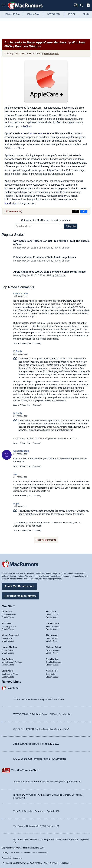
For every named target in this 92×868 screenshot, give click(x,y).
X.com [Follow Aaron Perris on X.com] (55, 677)
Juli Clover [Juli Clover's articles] (7, 623)
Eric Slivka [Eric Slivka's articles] (51, 611)
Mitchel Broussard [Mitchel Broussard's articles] (10, 635)
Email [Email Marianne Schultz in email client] (48, 653)
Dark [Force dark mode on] (67, 863)
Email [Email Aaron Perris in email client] (48, 677)
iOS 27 (72, 14)
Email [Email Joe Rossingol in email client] (48, 629)
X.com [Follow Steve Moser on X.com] (11, 677)
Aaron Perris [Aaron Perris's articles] (52, 671)
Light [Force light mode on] (62, 863)
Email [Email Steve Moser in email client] (4, 677)
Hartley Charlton (62, 248)
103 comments (13, 211)
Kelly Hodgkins (51, 54)
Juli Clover (60, 275)
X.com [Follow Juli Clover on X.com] (11, 629)
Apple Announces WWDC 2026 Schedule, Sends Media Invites (50, 272)
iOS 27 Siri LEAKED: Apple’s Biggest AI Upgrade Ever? (41, 729)
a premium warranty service (36, 133)
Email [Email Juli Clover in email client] (4, 629)
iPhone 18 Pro (12, 14)
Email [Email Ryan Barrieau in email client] (48, 665)
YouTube (13, 688)
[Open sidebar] (88, 6)
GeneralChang (21, 451)
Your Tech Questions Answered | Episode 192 (36, 811)
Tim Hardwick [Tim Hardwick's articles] (52, 635)
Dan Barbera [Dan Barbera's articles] (7, 659)
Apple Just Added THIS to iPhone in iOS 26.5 (36, 744)
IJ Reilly (18, 351)
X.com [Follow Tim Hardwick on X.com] (55, 641)
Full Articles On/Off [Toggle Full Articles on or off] (28, 863)
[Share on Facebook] (84, 211)
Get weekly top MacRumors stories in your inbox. (46, 220)
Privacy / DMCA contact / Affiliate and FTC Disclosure (25, 853)
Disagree (37, 343)
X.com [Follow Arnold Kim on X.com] (11, 617)
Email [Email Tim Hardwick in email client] (48, 641)
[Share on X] (76, 211)
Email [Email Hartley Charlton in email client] (4, 653)
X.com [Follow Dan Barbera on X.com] (11, 665)
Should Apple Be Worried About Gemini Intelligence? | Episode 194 (47, 781)
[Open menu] (4, 5)
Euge (16, 503)
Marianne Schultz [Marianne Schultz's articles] (54, 647)
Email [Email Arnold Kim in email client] (4, 617)
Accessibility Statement (12, 858)
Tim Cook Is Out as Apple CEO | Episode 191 (36, 826)
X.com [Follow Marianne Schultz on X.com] (55, 653)
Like (29, 343)
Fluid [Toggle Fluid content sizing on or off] (40, 863)
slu (15, 474)
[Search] (83, 5)
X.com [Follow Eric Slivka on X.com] (55, 617)
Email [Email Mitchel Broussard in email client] (4, 641)
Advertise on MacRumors (20, 596)
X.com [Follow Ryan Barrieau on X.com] (55, 665)
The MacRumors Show (25, 770)
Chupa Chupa (21, 293)
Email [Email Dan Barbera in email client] (4, 665)
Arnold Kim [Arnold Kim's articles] (7, 611)
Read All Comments (46, 540)
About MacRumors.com (19, 586)
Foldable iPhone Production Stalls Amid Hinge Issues (45, 257)
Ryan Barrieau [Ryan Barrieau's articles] (53, 659)
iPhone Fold (33, 14)
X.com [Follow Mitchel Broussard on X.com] (11, 641)
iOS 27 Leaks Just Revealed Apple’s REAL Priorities (40, 759)
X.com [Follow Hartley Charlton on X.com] (11, 653)
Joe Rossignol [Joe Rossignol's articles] (53, 623)
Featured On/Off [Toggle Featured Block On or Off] (10, 863)
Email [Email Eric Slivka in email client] (48, 617)
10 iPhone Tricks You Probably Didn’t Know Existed (39, 699)
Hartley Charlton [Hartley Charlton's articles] (9, 647)
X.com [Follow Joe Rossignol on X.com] (55, 629)
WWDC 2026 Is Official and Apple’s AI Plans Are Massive (42, 714)
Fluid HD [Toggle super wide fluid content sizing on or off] (48, 863)
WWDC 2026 (54, 14)
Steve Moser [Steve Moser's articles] (7, 671)
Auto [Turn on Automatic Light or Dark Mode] (56, 863)
